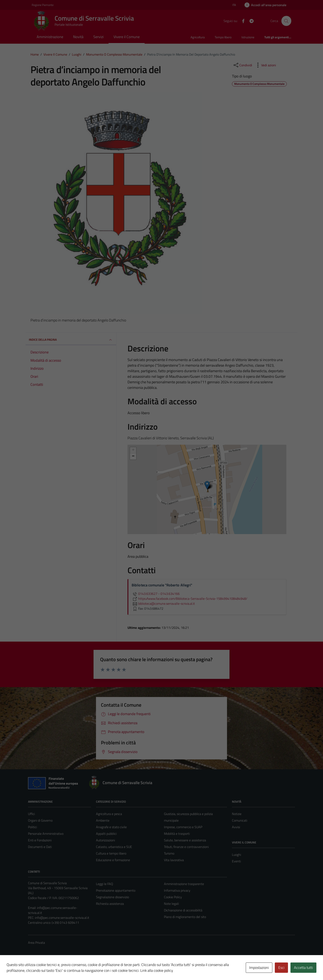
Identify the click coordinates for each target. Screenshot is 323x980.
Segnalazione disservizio (112, 897)
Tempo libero (223, 37)
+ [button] (133, 450)
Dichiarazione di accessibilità (183, 910)
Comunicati (240, 820)
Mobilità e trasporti (177, 834)
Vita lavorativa (174, 860)
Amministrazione (50, 37)
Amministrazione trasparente (184, 884)
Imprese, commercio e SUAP (183, 827)
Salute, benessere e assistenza (185, 840)
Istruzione (248, 37)
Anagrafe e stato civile (111, 827)
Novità (78, 37)
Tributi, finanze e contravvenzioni (186, 847)
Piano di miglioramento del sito (185, 917)
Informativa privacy (177, 890)
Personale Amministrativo (46, 834)
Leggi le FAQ (105, 884)
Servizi (98, 37)
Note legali (171, 904)
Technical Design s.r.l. (56, 968)
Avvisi (236, 827)
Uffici (31, 814)
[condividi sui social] (242, 65)
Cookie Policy (173, 897)
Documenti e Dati (40, 847)
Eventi (236, 861)
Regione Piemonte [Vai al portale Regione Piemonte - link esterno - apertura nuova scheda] (43, 5)
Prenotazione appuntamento (116, 890)
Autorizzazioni (105, 840)
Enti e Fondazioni (40, 840)
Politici (32, 827)
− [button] (133, 456)
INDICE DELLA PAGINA (71, 340)
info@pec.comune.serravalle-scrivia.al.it (62, 918)
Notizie (237, 814)
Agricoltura (198, 37)
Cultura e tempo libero (111, 853)
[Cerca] (286, 21)
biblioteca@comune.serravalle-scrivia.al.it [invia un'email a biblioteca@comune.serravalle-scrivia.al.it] (163, 603)
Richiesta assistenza (110, 904)
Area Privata (36, 943)
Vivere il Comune (127, 37)
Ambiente (103, 820)
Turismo (169, 853)
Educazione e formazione (113, 860)
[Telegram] (250, 21)
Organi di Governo (40, 820)
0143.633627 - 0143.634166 (156, 594)
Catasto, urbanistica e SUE (114, 847)
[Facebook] (242, 21)
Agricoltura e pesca (109, 814)
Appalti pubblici (106, 834)
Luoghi (236, 855)
